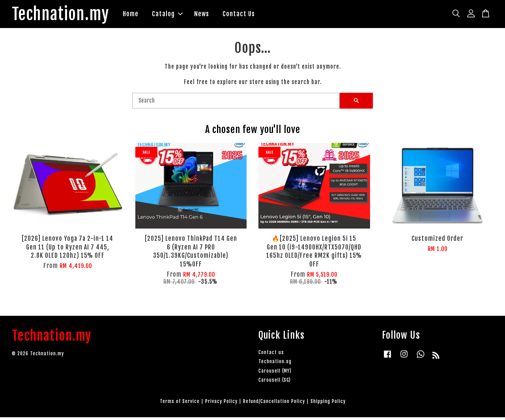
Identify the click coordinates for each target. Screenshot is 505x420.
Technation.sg (275, 364)
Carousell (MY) (275, 373)
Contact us (271, 355)
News (215, 15)
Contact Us (252, 15)
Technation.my (67, 15)
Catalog (181, 15)
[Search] (236, 103)
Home (144, 15)
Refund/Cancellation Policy (274, 404)
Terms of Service (180, 404)
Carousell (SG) (275, 382)
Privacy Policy (221, 404)
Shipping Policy (328, 404)
